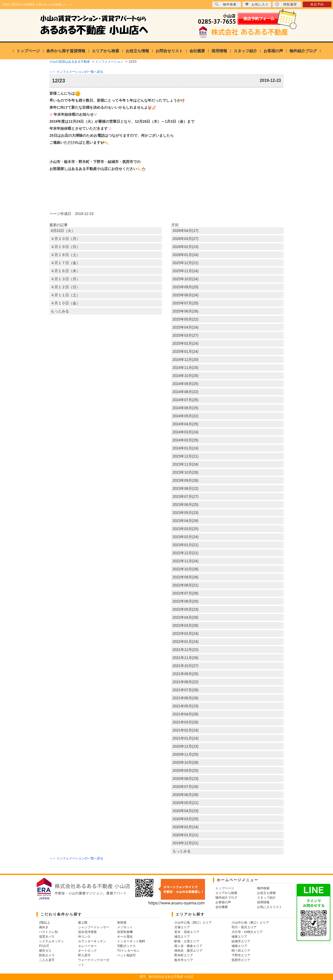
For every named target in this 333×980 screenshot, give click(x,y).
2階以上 (45, 923)
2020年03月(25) (185, 819)
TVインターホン (128, 951)
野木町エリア (184, 955)
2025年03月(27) (185, 335)
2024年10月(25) (185, 376)
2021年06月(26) (185, 698)
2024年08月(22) (185, 392)
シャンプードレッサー (94, 927)
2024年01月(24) (185, 448)
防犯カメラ (47, 955)
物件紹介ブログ (303, 51)
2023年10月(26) (185, 472)
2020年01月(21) (185, 835)
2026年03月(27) (185, 239)
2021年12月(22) (185, 650)
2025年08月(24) (185, 295)
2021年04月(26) (185, 714)
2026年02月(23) (185, 247)
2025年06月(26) (185, 311)
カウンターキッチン (92, 941)
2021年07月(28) (185, 690)
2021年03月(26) (185, 722)
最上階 (83, 923)
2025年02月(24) (185, 343)
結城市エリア (241, 941)
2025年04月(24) (185, 327)
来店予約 (317, 4)
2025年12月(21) (185, 263)
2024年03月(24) (185, 432)
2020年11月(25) (185, 754)
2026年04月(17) (185, 231)
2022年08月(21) (185, 585)
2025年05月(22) (185, 319)
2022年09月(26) (185, 577)
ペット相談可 (126, 955)
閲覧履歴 (286, 4)
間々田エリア (241, 951)
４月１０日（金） (65, 303)
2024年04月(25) (185, 424)
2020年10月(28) (185, 762)
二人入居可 (47, 960)
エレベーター (87, 946)
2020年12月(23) (185, 746)
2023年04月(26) (185, 521)
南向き (44, 927)
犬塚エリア (182, 927)
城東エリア (239, 937)
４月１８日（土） (65, 255)
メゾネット (125, 927)
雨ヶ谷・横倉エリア (188, 946)
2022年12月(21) (185, 553)
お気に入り (257, 4)
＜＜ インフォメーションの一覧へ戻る (76, 72)
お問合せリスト (169, 51)
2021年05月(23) (185, 706)
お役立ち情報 (137, 51)
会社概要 (197, 51)
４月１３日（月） (65, 279)
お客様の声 (273, 51)
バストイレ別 (48, 932)
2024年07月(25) (185, 400)
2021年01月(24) (185, 738)
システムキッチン (52, 941)
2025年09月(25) (185, 287)
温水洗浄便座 (87, 932)
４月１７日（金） (65, 263)
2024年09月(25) (185, 384)
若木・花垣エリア (187, 932)
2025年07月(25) (185, 303)
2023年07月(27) (185, 496)
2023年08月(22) (185, 488)
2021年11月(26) (185, 658)
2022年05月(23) (185, 609)
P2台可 (44, 946)
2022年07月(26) (185, 593)
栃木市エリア (184, 960)
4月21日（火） (63, 231)
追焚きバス (47, 937)
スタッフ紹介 (245, 51)
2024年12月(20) (185, 360)
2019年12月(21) (185, 843)
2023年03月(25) (185, 529)
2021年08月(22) (185, 682)
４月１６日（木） (65, 271)
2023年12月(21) (185, 456)
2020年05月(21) (185, 803)
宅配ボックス (126, 946)
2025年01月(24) (185, 351)
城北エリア (182, 937)
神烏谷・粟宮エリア (188, 951)
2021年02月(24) (185, 730)
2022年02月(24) (185, 633)
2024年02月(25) (185, 440)
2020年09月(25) (185, 770)
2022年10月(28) (185, 569)
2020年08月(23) (185, 779)
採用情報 (219, 51)
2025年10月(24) (185, 279)
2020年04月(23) (185, 811)
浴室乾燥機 (125, 932)
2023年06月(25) (185, 505)
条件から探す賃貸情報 (66, 51)
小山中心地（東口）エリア (250, 923)
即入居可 (84, 955)
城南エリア (239, 946)
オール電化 (125, 937)
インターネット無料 (131, 941)
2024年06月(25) (185, 408)
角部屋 (122, 923)
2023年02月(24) (185, 537)
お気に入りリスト (270, 907)
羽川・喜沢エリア (244, 927)
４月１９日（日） (65, 247)
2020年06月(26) (185, 795)
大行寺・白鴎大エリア (247, 932)
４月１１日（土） (65, 295)
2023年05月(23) (185, 513)
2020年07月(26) (185, 787)
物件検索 (226, 4)
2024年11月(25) (185, 368)
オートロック (87, 951)
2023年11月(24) (185, 464)
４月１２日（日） (65, 287)
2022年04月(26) (185, 617)
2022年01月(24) (185, 642)
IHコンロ (84, 937)
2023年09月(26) (185, 480)
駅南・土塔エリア (187, 941)
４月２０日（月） (65, 239)
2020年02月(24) (185, 827)
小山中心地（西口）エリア (193, 923)
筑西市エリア (241, 960)
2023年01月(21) (185, 545)
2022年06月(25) (185, 601)
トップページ (28, 51)
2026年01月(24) (185, 255)
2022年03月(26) (185, 625)
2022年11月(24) (185, 561)
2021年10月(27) (185, 666)
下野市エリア (241, 955)
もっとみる (60, 311)
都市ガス (45, 951)
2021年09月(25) (185, 674)
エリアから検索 (105, 51)
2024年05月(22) (185, 416)
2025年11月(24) (185, 271)
